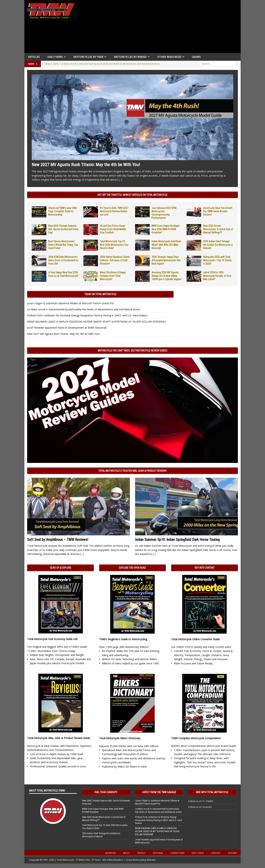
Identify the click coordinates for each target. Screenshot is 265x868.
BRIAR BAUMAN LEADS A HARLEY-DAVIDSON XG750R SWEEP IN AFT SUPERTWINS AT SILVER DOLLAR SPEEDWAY (97, 322)
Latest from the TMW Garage (159, 792)
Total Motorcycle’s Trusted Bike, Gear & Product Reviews (132, 471)
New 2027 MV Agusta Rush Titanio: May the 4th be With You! (86, 165)
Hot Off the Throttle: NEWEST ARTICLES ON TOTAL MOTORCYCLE (132, 195)
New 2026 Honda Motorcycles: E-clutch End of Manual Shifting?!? (218, 229)
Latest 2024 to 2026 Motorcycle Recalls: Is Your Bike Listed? (217, 276)
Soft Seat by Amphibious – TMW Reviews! (58, 540)
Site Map (232, 853)
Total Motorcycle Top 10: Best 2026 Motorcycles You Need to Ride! (114, 245)
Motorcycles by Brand (130, 57)
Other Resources (169, 57)
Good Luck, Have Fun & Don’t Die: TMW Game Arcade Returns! (218, 211)
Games (196, 57)
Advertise (110, 853)
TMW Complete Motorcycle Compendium (196, 738)
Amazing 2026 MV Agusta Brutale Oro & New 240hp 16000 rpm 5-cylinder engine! (166, 276)
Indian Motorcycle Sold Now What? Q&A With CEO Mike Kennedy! (166, 245)
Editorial (158, 853)
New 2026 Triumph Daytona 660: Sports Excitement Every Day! (63, 229)
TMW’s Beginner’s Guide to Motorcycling (123, 639)
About (126, 853)
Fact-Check (198, 853)
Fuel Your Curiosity (106, 792)
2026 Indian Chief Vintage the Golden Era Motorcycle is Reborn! (218, 245)
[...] (120, 180)
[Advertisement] (160, 27)
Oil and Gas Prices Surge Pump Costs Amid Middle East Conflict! (113, 229)
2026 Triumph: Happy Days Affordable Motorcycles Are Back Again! (166, 260)
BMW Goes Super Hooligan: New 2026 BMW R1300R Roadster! (166, 229)
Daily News (55, 57)
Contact (216, 853)
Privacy (141, 853)
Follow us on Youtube (200, 807)
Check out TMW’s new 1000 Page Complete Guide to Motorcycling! (62, 211)
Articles (34, 57)
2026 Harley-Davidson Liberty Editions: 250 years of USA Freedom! (115, 260)
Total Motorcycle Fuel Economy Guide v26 (52, 639)
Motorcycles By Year (88, 57)
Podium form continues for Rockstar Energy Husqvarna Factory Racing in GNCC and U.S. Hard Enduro (87, 315)
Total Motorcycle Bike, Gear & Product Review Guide (59, 738)
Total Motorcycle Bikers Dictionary (120, 738)
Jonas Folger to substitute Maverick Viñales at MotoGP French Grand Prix (70, 303)
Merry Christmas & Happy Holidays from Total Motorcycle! (113, 276)
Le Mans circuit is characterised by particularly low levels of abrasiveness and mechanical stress (84, 309)
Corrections (177, 853)
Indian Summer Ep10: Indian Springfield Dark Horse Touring (177, 540)
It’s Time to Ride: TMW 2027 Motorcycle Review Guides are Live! (114, 211)
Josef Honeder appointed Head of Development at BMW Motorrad (67, 328)
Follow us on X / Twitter (201, 801)
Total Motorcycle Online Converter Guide (195, 639)
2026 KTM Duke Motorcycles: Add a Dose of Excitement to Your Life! (63, 260)
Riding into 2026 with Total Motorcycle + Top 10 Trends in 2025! (217, 260)
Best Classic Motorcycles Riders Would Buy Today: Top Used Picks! (63, 245)
